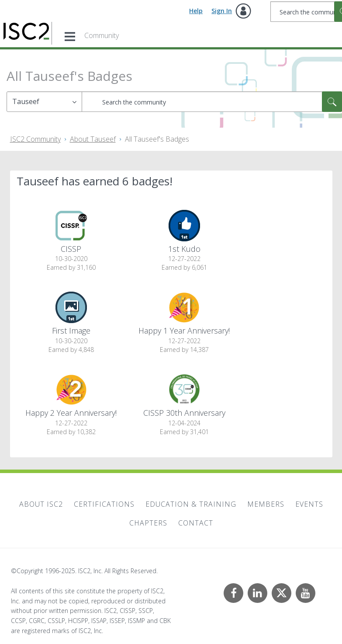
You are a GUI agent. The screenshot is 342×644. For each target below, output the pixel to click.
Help (196, 11)
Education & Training (191, 504)
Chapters (148, 523)
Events (309, 504)
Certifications (104, 504)
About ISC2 (41, 504)
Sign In (222, 11)
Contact (196, 523)
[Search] (212, 102)
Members (266, 504)
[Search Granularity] (44, 102)
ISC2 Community (35, 139)
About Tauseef (93, 139)
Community (102, 35)
